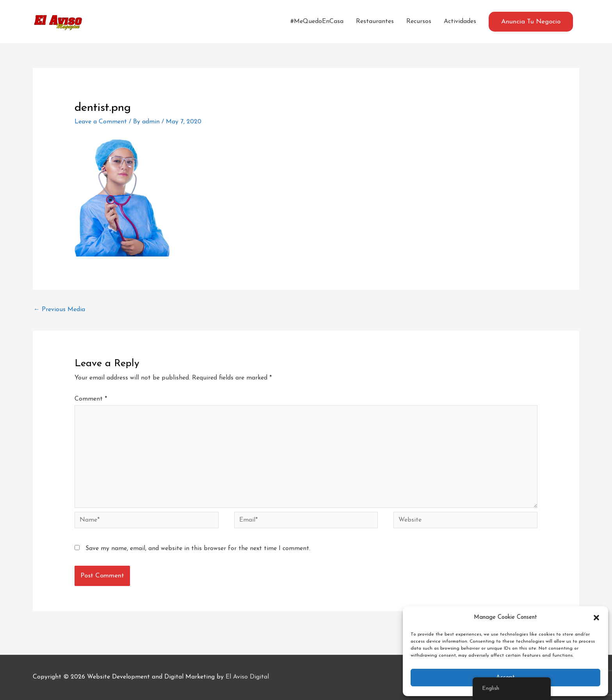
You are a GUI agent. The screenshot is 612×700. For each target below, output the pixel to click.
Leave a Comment (101, 122)
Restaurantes (375, 21)
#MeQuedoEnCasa (317, 21)
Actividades (460, 21)
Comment (91, 399)
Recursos (419, 21)
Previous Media (59, 310)
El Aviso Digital (247, 677)
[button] (596, 618)
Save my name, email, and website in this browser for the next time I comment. (198, 549)
